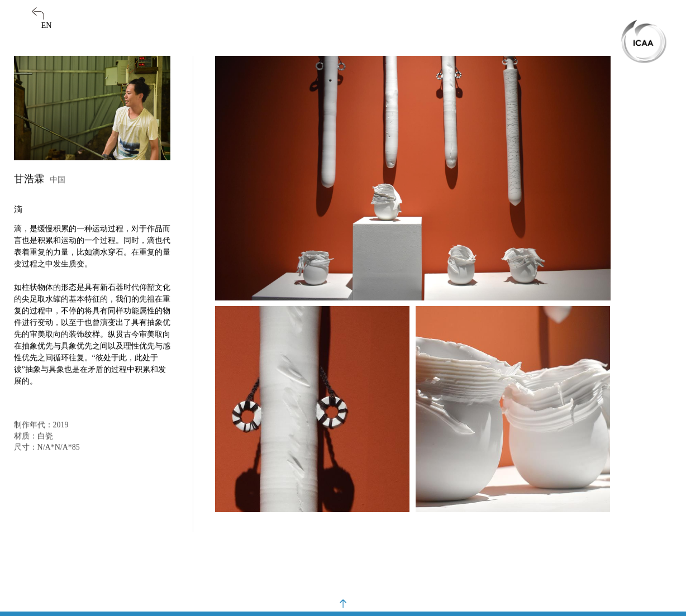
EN (47, 25)
